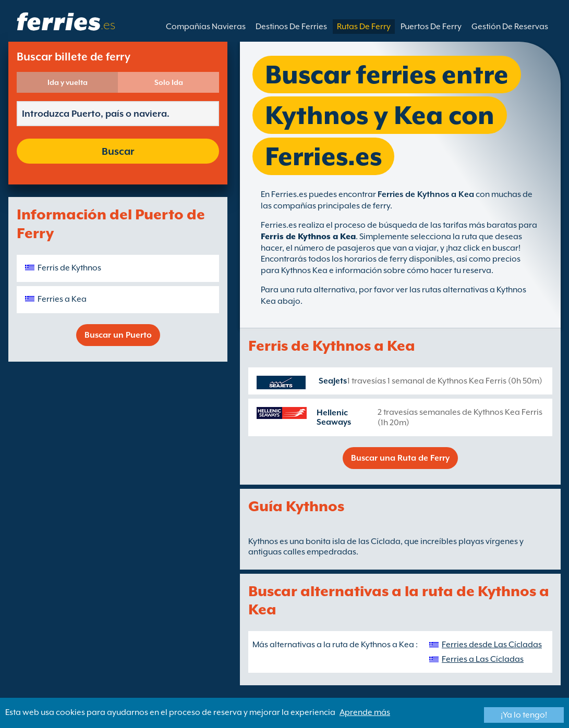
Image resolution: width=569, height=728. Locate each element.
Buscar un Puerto (118, 335)
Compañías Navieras (206, 27)
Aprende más (365, 712)
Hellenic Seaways (334, 417)
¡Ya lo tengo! (524, 715)
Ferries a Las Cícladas (483, 659)
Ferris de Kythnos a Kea (308, 237)
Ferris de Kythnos (69, 268)
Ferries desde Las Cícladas (492, 645)
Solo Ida (169, 82)
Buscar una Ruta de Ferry (400, 458)
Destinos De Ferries (291, 27)
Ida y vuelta (68, 82)
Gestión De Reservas (510, 27)
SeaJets (333, 381)
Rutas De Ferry (364, 27)
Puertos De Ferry (431, 27)
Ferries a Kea (62, 299)
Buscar (118, 151)
